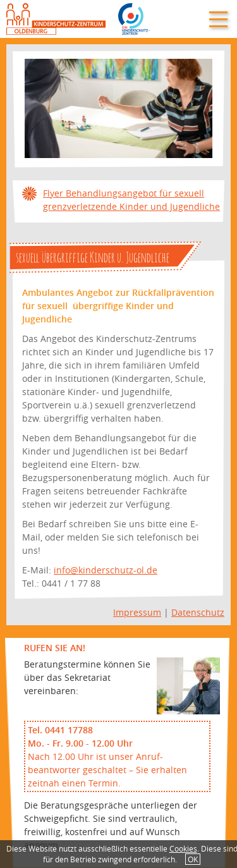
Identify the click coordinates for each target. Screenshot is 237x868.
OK (193, 859)
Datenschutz (198, 612)
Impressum (137, 612)
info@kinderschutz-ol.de (106, 570)
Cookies (183, 848)
